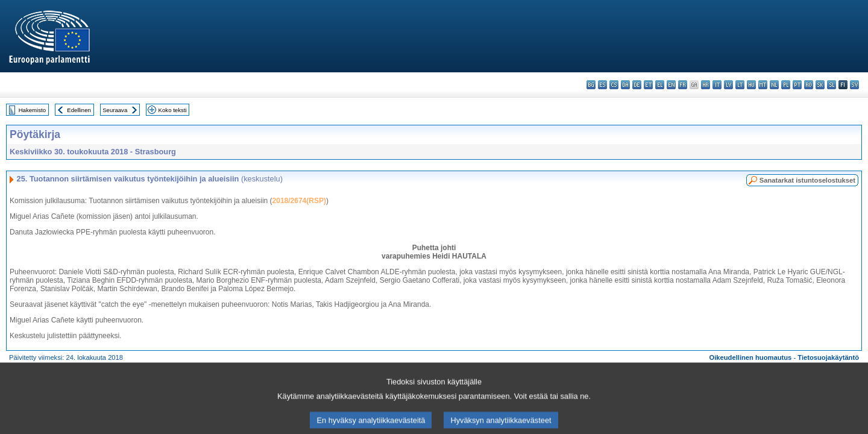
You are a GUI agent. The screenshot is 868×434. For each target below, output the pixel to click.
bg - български (591, 85)
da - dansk (625, 85)
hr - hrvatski (706, 85)
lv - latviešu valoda (728, 85)
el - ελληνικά (660, 85)
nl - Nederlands (774, 85)
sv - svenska (854, 85)
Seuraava (115, 110)
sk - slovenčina (820, 85)
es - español (602, 85)
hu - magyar (751, 85)
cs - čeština (614, 85)
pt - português (797, 85)
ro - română (809, 85)
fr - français (683, 85)
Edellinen (79, 110)
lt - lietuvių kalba (740, 85)
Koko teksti (173, 110)
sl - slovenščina (832, 85)
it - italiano (717, 85)
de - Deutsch (637, 85)
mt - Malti (763, 85)
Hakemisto (32, 110)
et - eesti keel (648, 85)
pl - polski (786, 85)
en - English (671, 85)
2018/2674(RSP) (299, 201)
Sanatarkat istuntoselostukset (807, 180)
